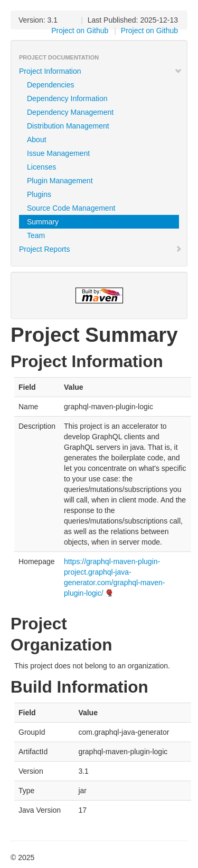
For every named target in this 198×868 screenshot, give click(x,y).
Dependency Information (67, 98)
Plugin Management (60, 181)
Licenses (41, 167)
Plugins (39, 194)
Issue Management (58, 153)
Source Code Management (71, 208)
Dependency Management (70, 112)
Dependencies (51, 85)
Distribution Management (68, 126)
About (37, 140)
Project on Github (149, 31)
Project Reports (101, 249)
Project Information (101, 71)
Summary (43, 222)
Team (36, 235)
